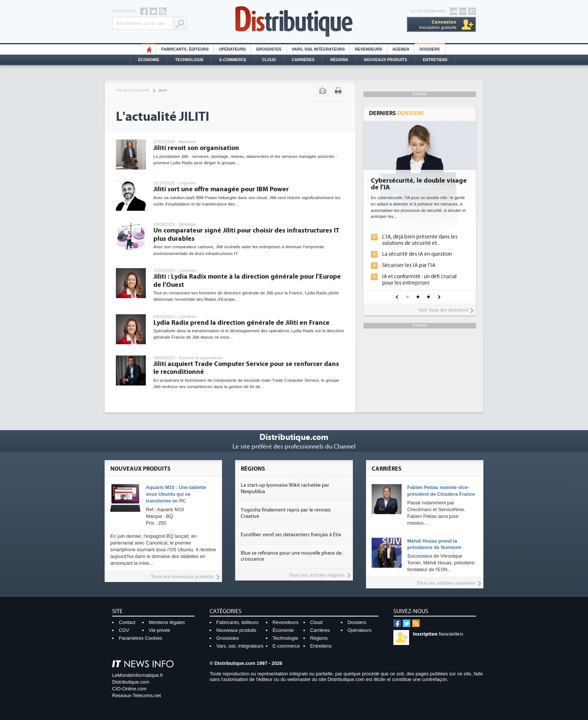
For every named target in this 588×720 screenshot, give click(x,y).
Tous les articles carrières (446, 583)
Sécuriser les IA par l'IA (409, 265)
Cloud (269, 60)
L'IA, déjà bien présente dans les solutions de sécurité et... (420, 240)
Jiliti (163, 90)
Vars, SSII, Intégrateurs (318, 49)
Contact (127, 622)
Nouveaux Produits (385, 60)
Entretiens (435, 60)
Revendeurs (368, 49)
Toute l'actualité (133, 90)
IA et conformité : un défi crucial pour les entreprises (419, 280)
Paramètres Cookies (141, 638)
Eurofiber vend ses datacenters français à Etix (291, 535)
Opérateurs (232, 49)
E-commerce (233, 60)
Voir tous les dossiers (443, 310)
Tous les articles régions (317, 575)
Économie (149, 60)
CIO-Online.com (129, 689)
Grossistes (268, 49)
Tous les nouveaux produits (182, 577)
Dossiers (430, 49)
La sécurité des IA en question (417, 254)
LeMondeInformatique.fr (138, 675)
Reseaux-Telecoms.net (136, 695)
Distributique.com (131, 682)
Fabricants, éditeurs (185, 49)
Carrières (303, 60)
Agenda (401, 49)
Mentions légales (167, 622)
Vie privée (160, 630)
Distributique (294, 22)
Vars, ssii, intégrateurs (240, 646)
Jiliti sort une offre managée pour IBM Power (221, 189)
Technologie (189, 60)
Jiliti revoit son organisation (196, 148)
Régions (339, 60)
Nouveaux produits (236, 630)
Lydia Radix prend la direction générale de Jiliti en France (241, 323)
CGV (124, 630)
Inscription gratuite (438, 25)
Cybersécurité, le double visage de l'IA (419, 184)
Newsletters (438, 634)
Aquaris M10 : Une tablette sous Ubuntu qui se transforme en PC (176, 494)
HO (149, 49)
